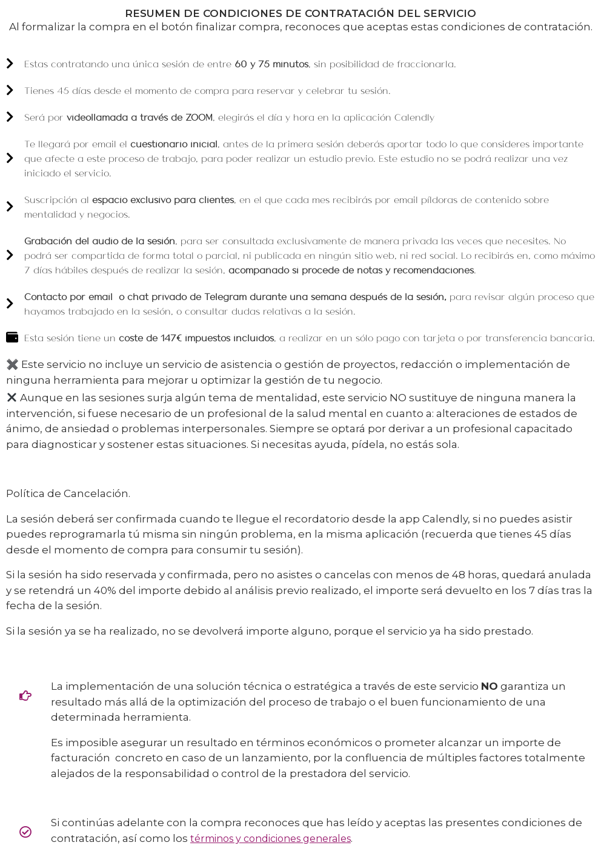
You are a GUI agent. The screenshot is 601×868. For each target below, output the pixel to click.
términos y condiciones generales (271, 839)
